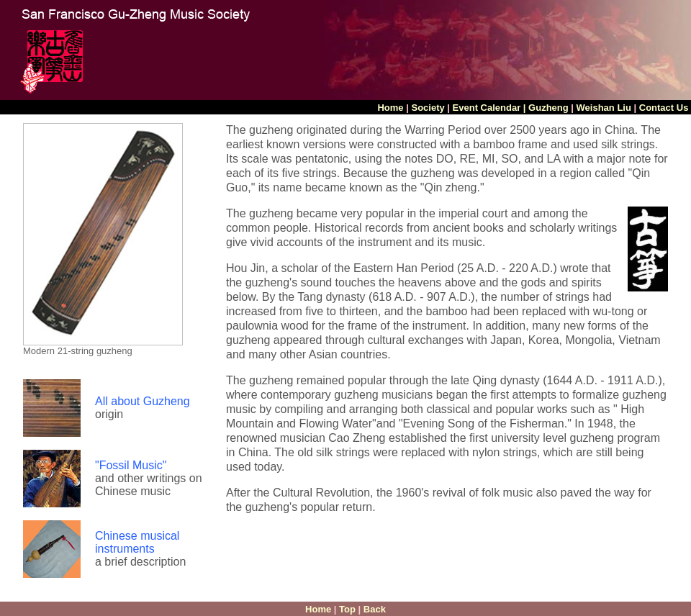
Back (375, 609)
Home (392, 108)
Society (427, 108)
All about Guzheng (143, 401)
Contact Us (665, 108)
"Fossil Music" (131, 465)
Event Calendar (487, 108)
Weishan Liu (604, 108)
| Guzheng (546, 108)
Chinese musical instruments (137, 542)
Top (347, 609)
